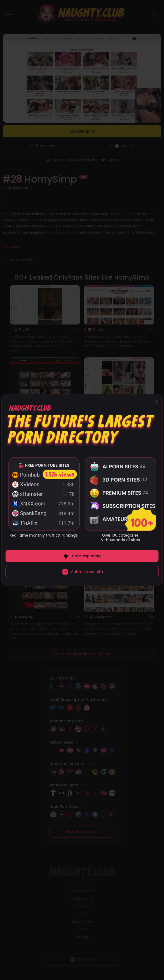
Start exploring (86, 556)
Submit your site (87, 572)
